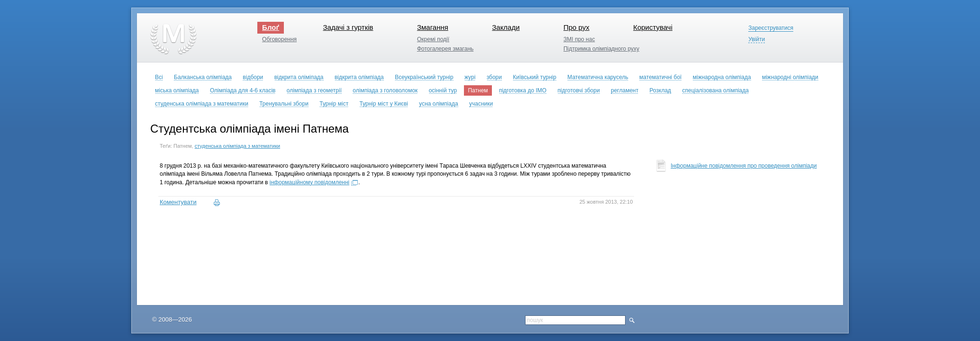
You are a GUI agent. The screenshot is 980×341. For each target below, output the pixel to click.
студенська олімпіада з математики (237, 146)
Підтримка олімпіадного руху (601, 49)
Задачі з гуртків (348, 27)
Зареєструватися (771, 28)
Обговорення (279, 39)
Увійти (757, 40)
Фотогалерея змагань (445, 49)
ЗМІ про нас (579, 39)
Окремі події (433, 39)
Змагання (433, 27)
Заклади (506, 27)
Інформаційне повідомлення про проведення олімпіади (744, 166)
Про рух (576, 27)
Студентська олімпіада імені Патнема (250, 129)
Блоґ (271, 27)
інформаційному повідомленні (309, 182)
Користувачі (653, 27)
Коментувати (178, 202)
